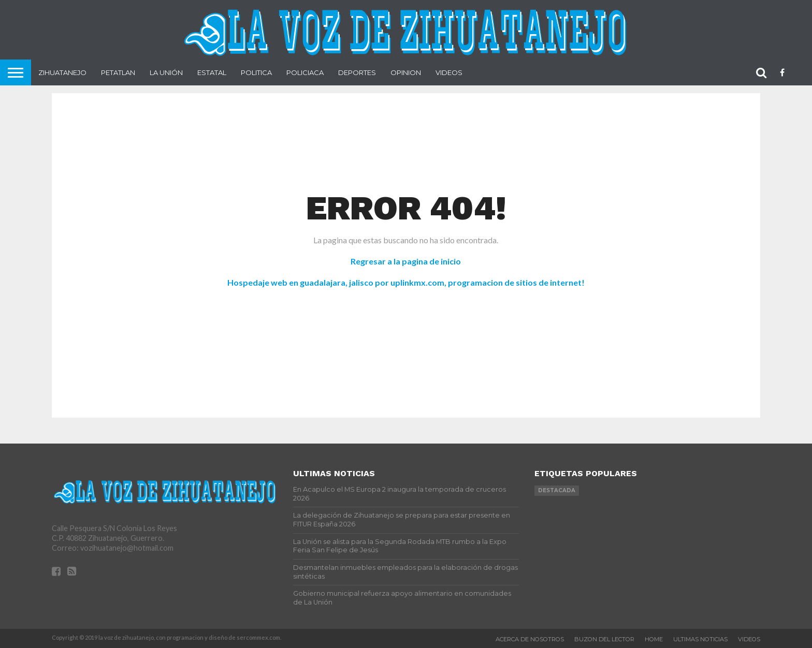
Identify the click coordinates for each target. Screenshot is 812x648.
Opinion (406, 72)
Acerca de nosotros (530, 639)
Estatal (212, 72)
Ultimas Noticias (700, 639)
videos (749, 639)
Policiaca (305, 72)
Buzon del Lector (604, 639)
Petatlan (118, 72)
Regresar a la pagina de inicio (406, 261)
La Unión (166, 72)
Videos (449, 72)
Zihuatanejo (62, 72)
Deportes (357, 72)
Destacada (557, 490)
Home (654, 639)
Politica (256, 72)
